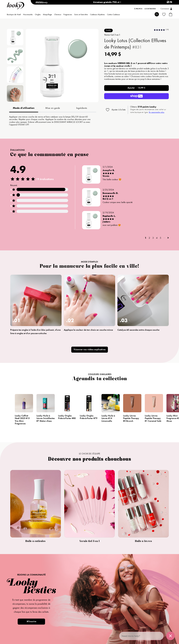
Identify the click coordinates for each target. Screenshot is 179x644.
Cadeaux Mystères (97, 15)
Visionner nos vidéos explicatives (90, 350)
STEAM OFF (23, 125)
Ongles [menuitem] (38, 15)
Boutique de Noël (14, 15)
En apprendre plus (157, 113)
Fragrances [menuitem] (68, 15)
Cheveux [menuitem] (58, 15)
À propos (138, 9)
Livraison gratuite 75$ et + (107, 2)
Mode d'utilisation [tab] (24, 108)
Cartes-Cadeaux (113, 15)
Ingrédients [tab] (82, 108)
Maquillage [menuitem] (47, 15)
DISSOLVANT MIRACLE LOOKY (68, 122)
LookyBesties (150, 9)
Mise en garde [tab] (53, 108)
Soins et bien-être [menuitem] (81, 15)
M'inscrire (31, 622)
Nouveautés (28, 15)
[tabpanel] (53, 121)
